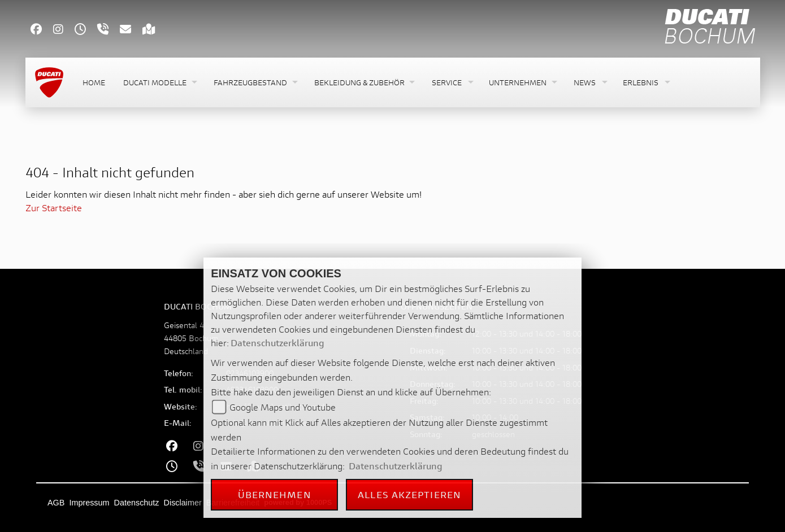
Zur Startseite (54, 208)
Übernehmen (275, 494)
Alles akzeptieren (409, 494)
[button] (159, 83)
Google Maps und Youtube (283, 407)
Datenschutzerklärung (277, 343)
